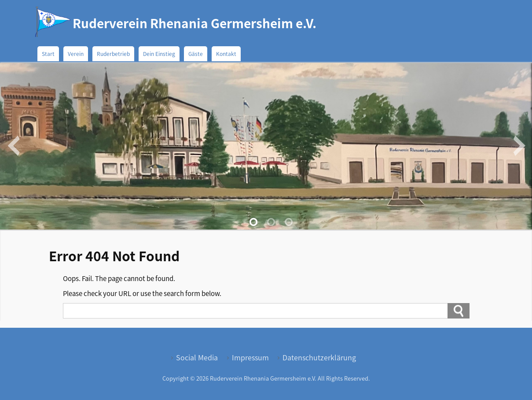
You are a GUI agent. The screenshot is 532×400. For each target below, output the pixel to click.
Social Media (197, 357)
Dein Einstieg (159, 54)
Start (48, 54)
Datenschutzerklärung (319, 357)
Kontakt (226, 54)
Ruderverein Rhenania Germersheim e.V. (194, 23)
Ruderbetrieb (113, 54)
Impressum (250, 357)
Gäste (196, 54)
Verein (76, 54)
